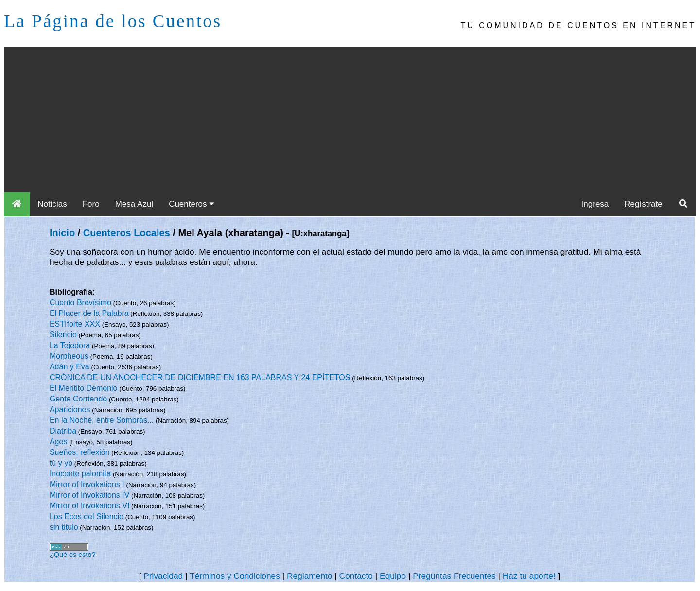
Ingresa (595, 204)
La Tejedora (70, 345)
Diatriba (63, 431)
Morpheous (69, 356)
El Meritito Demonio (84, 388)
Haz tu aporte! (529, 576)
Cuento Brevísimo (80, 303)
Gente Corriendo (78, 399)
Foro (91, 204)
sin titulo (64, 527)
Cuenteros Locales (127, 233)
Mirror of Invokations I (87, 484)
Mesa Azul (134, 204)
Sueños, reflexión (80, 452)
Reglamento (309, 576)
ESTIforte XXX (75, 324)
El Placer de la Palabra (89, 313)
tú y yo (61, 463)
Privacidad (163, 576)
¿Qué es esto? (73, 555)
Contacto (356, 576)
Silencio (63, 335)
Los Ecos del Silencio (87, 516)
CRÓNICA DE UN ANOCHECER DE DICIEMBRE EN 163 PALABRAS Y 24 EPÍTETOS (200, 377)
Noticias (52, 204)
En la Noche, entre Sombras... (102, 420)
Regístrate (643, 204)
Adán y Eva (70, 367)
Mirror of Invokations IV (90, 495)
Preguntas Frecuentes (454, 576)
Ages (58, 442)
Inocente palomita (80, 474)
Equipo (393, 576)
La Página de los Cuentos (113, 21)
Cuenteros (192, 204)
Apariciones (70, 409)
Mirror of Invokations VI (90, 506)
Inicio (62, 233)
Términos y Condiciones (235, 576)
